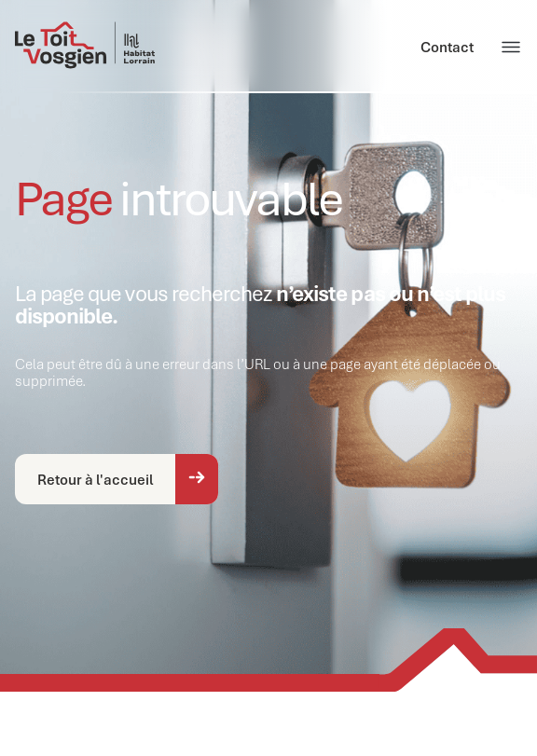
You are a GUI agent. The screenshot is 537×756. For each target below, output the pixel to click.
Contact (447, 47)
